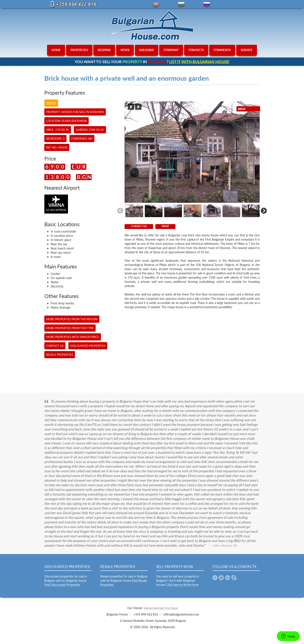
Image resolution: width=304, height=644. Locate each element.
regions (104, 50)
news (125, 50)
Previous (131, 107)
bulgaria (147, 50)
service (247, 50)
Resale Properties (60, 355)
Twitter (221, 578)
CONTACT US (139, 226)
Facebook (215, 578)
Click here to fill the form (183, 585)
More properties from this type (70, 328)
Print (165, 226)
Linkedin (228, 578)
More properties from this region (72, 319)
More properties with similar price (73, 337)
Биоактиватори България (161, 608)
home (56, 50)
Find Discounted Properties (62, 585)
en (156, 4)
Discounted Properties (88, 346)
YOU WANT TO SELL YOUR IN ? (152, 62)
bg (181, 4)
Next (138, 107)
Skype (234, 578)
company (171, 50)
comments (222, 50)
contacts (196, 50)
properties (79, 50)
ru (207, 4)
